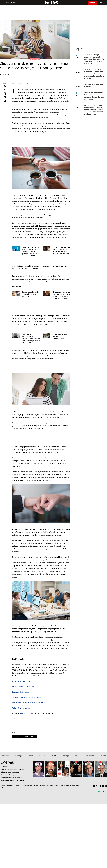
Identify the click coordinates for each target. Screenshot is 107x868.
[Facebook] (94, 786)
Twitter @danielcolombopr (21, 708)
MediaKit (3, 786)
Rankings (66, 756)
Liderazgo (18, 756)
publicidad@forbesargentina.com (15, 769)
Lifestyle (54, 756)
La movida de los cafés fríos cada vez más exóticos (30, 294)
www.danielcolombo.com (21, 681)
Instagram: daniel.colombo (21, 692)
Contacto (17, 786)
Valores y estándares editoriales (30, 786)
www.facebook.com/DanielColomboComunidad (29, 703)
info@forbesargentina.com (13, 772)
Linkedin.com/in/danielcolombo (23, 687)
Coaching (17, 737)
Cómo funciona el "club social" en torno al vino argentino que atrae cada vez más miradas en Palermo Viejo (61, 252)
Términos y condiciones (47, 786)
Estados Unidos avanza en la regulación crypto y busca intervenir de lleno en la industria (61, 295)
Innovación (5, 756)
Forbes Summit (90, 756)
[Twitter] (97, 786)
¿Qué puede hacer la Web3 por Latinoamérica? (60, 337)
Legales (57, 786)
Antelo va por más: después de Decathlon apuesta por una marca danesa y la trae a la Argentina (94, 96)
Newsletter (10, 786)
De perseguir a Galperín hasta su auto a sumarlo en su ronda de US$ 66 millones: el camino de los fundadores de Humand (94, 74)
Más (93, 49)
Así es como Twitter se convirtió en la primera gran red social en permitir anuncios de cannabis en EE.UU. (31, 252)
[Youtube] (103, 786)
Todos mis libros (18, 719)
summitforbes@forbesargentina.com (15, 775)
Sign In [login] (102, 3)
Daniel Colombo (5, 72)
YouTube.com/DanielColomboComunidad (27, 697)
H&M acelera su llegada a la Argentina (94, 86)
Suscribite (93, 3)
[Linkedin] (106, 786)
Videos (77, 756)
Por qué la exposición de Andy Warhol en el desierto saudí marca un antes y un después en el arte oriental (31, 339)
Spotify (22, 714)
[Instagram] (100, 786)
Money (30, 756)
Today (103, 756)
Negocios (42, 756)
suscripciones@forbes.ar (15, 778)
